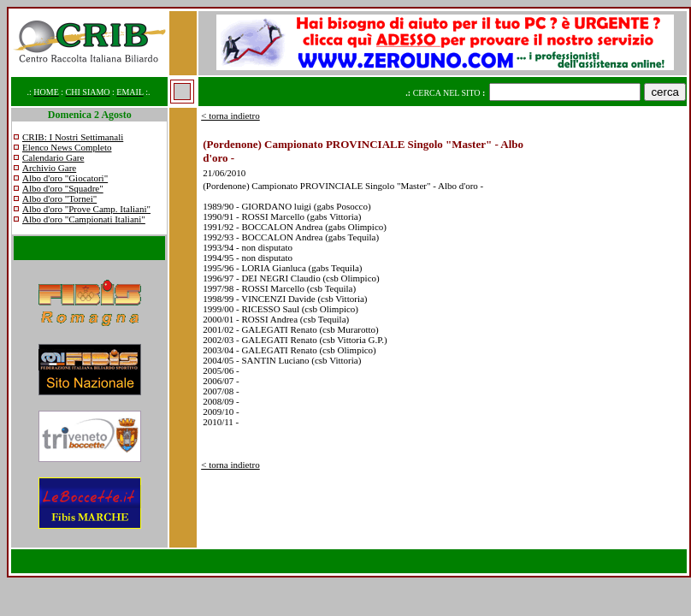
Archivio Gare (49, 168)
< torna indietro (230, 115)
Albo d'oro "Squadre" (63, 188)
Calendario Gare (53, 157)
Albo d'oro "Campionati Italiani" (84, 219)
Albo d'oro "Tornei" (59, 198)
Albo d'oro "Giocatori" (65, 178)
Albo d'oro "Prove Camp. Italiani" (86, 209)
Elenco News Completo (67, 147)
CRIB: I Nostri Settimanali (73, 137)
